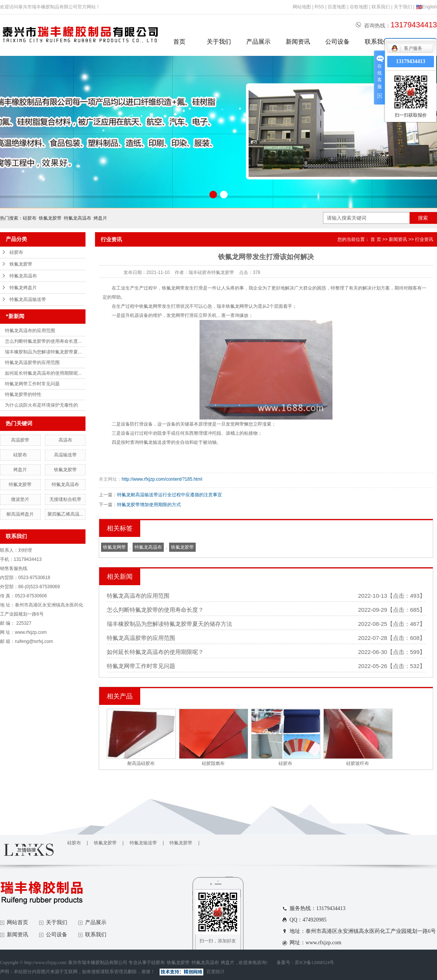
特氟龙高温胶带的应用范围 (32, 363)
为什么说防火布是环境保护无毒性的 (41, 405)
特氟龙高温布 (78, 218)
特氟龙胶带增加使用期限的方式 (149, 505)
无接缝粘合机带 (65, 499)
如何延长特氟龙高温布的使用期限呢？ (155, 652)
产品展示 (258, 42)
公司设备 (337, 42)
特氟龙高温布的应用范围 (30, 331)
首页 (179, 42)
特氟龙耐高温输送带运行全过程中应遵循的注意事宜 (169, 495)
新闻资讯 (298, 42)
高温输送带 (65, 455)
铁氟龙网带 (114, 547)
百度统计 (215, 972)
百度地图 (337, 7)
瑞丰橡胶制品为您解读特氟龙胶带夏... (43, 352)
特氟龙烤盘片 (23, 288)
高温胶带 (20, 440)
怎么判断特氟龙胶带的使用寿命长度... (43, 341)
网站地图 (302, 7)
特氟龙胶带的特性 (23, 394)
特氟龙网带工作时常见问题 (32, 384)
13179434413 (411, 61)
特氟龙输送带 (143, 843)
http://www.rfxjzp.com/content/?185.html (162, 479)
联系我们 (381, 7)
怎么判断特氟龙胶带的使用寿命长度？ (155, 610)
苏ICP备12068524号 (314, 963)
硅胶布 (30, 218)
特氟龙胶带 (20, 484)
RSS (319, 7)
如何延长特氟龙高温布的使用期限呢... (43, 373)
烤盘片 (100, 218)
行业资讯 (424, 239)
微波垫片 (20, 499)
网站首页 (17, 922)
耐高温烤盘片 (20, 514)
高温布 (65, 440)
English (426, 7)
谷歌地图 (359, 7)
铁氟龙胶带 (50, 218)
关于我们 (403, 7)
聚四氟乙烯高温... (65, 514)
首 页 (376, 239)
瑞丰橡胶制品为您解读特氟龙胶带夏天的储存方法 (169, 624)
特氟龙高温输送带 (28, 299)
